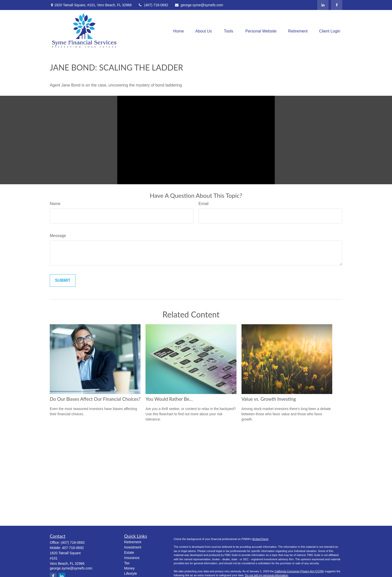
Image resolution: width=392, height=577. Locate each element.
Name (55, 204)
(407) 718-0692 (153, 5)
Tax (127, 563)
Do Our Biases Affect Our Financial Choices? (95, 399)
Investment (133, 547)
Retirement (133, 542)
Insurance (132, 558)
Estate (129, 552)
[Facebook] (337, 5)
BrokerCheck (260, 539)
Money (129, 568)
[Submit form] (63, 280)
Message (58, 236)
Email (203, 204)
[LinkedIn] (323, 5)
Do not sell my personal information (266, 575)
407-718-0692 (73, 548)
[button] (179, 31)
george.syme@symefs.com (199, 5)
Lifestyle (131, 573)
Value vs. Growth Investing (269, 399)
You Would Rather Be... (169, 399)
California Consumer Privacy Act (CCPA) (299, 571)
